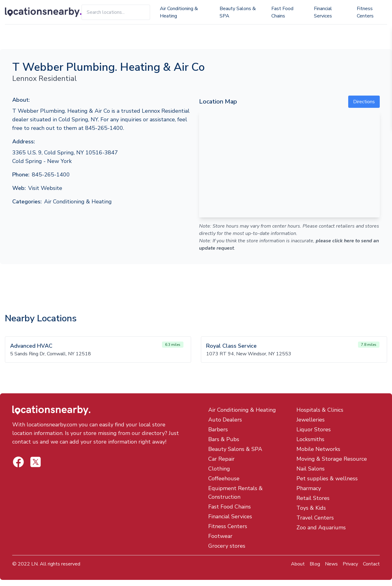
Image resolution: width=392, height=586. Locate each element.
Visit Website (45, 188)
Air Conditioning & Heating (179, 12)
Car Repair (221, 459)
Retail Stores (313, 498)
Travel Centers (315, 518)
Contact (371, 564)
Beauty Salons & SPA (238, 12)
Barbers (218, 429)
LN (34, 564)
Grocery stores (227, 546)
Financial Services (323, 12)
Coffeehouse (224, 478)
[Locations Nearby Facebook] (36, 462)
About (298, 564)
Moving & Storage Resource (332, 459)
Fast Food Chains (282, 12)
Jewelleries (311, 420)
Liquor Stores (314, 429)
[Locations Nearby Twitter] (18, 462)
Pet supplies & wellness (327, 478)
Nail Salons (311, 469)
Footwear (220, 536)
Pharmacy (309, 488)
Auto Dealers (225, 420)
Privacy (350, 564)
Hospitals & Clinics (320, 410)
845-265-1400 (51, 175)
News (331, 564)
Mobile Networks (318, 449)
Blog (315, 564)
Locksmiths (310, 439)
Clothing (219, 469)
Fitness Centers (365, 12)
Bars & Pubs (224, 439)
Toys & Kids (311, 508)
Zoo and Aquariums (321, 527)
